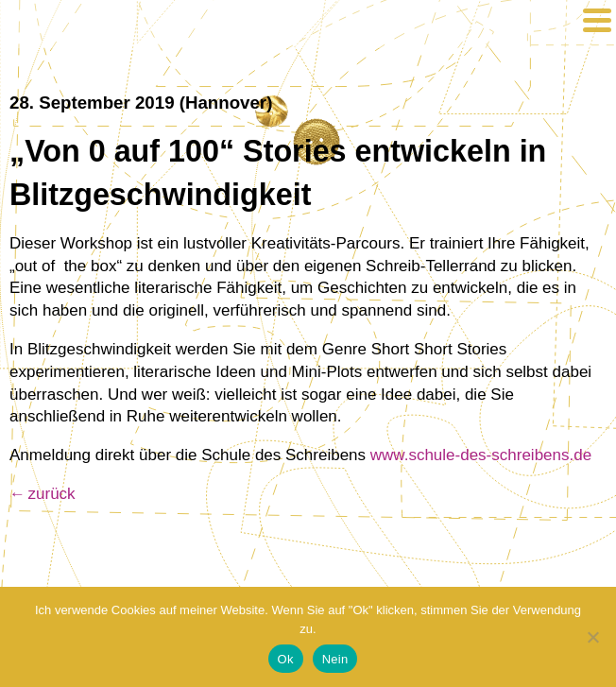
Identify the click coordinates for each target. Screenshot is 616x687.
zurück (52, 494)
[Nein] (592, 637)
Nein (335, 659)
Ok (286, 659)
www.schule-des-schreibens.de (481, 455)
